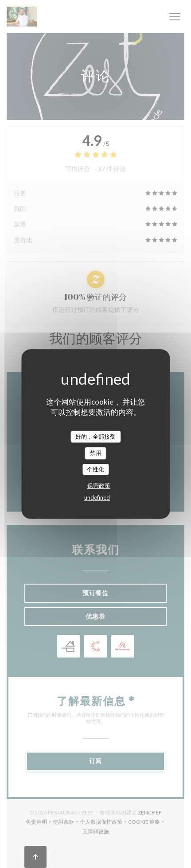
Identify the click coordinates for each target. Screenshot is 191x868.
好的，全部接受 (95, 436)
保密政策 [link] (99, 486)
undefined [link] (97, 497)
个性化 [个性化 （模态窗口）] (95, 469)
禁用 (96, 453)
